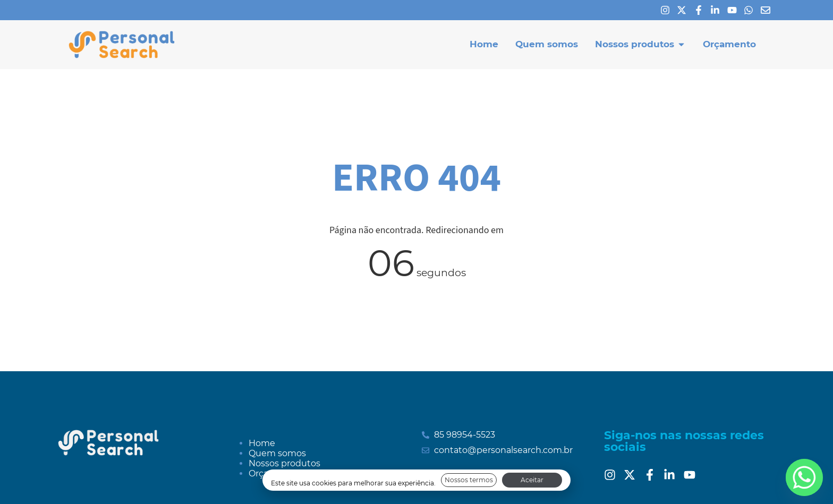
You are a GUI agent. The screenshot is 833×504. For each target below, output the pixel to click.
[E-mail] (768, 10)
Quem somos (277, 453)
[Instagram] (668, 10)
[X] (684, 10)
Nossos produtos (284, 463)
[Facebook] (701, 10)
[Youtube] (735, 10)
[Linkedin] (718, 10)
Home (262, 443)
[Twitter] (632, 475)
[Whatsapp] (751, 10)
